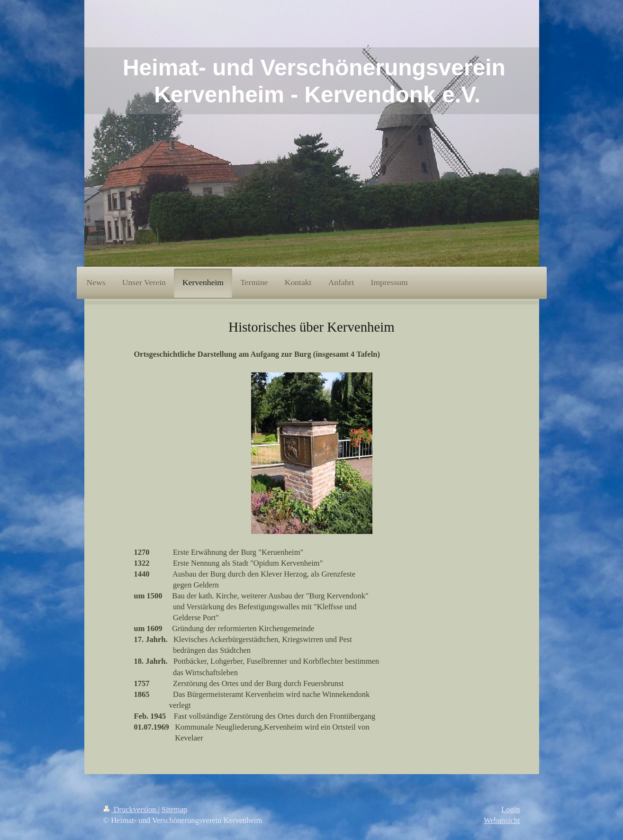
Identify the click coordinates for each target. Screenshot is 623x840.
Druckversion (131, 809)
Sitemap (174, 809)
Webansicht (502, 820)
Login (510, 809)
